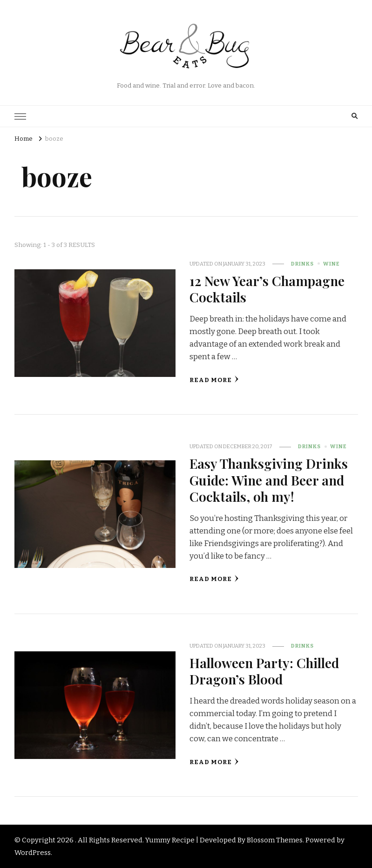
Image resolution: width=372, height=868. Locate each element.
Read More (214, 379)
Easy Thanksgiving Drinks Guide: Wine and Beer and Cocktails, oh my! (269, 480)
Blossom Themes (275, 840)
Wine (331, 264)
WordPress (33, 853)
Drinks (302, 264)
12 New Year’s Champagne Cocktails (267, 289)
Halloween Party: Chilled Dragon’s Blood (264, 671)
